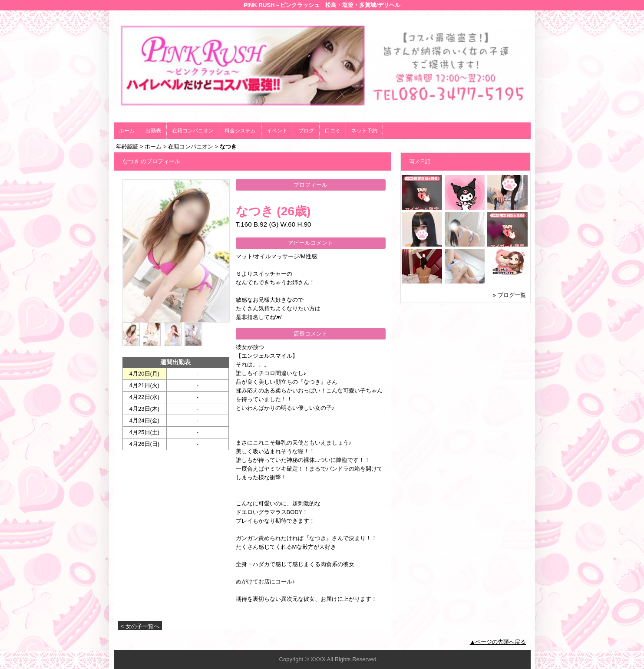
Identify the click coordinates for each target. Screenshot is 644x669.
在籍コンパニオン (193, 131)
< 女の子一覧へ (140, 626)
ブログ (306, 131)
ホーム (127, 131)
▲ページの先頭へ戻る (498, 642)
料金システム (240, 131)
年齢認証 (127, 147)
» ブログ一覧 (509, 295)
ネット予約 (364, 131)
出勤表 (153, 131)
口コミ (333, 131)
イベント (277, 131)
